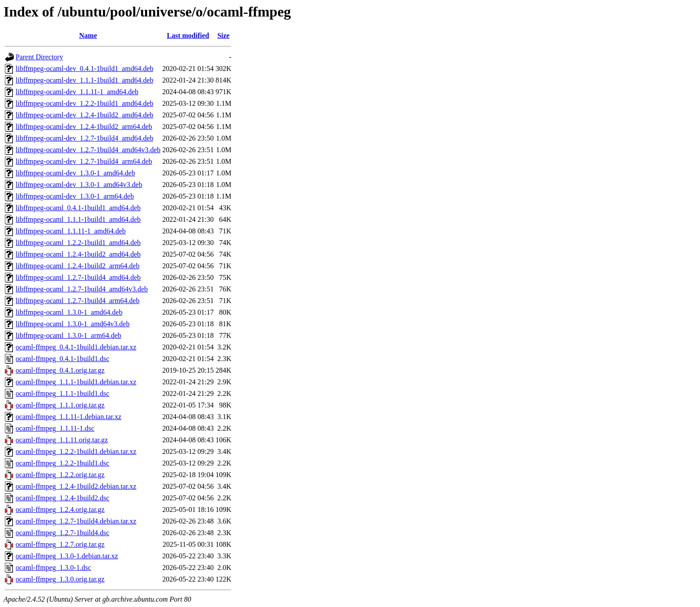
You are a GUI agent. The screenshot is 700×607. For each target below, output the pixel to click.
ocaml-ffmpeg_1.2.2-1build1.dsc (62, 463)
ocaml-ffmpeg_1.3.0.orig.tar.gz (60, 579)
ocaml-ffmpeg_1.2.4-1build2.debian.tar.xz (76, 486)
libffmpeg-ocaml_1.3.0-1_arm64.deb (69, 335)
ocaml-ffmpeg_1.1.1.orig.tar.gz (60, 405)
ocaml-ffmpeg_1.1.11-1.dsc (55, 428)
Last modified (188, 35)
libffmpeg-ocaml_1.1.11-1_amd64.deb (71, 231)
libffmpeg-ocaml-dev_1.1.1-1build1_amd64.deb (85, 80)
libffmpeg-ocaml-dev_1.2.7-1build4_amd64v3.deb (88, 150)
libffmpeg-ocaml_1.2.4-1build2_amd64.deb (78, 254)
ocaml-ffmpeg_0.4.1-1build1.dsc (62, 359)
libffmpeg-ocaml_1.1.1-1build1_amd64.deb (78, 219)
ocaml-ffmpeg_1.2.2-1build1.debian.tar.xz (76, 451)
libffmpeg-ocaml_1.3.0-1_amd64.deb (69, 312)
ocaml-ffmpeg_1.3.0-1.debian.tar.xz (67, 556)
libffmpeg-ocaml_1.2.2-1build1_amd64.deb (78, 243)
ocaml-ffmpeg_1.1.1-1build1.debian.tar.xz (76, 382)
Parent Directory (39, 57)
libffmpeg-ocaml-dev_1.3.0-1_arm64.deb (75, 196)
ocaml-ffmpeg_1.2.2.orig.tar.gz (60, 475)
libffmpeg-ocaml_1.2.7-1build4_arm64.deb (77, 301)
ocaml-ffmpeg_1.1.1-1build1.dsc (62, 393)
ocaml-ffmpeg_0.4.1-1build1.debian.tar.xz (76, 347)
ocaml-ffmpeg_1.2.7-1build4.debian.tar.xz (76, 521)
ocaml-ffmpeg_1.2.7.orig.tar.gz (60, 544)
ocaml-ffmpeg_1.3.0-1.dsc (53, 568)
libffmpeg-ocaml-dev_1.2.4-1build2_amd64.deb (85, 115)
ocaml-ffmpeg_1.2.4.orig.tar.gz (60, 509)
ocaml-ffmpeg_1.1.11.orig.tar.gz (62, 440)
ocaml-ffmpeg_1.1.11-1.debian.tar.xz (69, 417)
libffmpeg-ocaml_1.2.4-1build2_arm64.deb (77, 266)
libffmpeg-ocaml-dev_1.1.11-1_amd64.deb (77, 92)
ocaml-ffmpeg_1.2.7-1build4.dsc (62, 533)
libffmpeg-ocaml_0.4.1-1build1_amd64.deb (78, 208)
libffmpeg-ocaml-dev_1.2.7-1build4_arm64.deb (84, 161)
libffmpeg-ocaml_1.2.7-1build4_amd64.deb (78, 277)
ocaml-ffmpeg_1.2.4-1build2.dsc (62, 498)
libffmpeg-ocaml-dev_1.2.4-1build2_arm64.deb (84, 127)
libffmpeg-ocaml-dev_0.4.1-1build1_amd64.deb (85, 69)
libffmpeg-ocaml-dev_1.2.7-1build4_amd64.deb (85, 138)
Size (224, 35)
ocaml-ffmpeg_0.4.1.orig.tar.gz (60, 370)
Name (88, 35)
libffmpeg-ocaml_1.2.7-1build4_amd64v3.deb (82, 289)
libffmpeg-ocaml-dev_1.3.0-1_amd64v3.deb (79, 185)
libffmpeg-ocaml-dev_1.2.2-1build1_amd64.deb (85, 103)
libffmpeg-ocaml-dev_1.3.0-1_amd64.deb (75, 173)
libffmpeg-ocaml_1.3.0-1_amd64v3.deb (73, 324)
